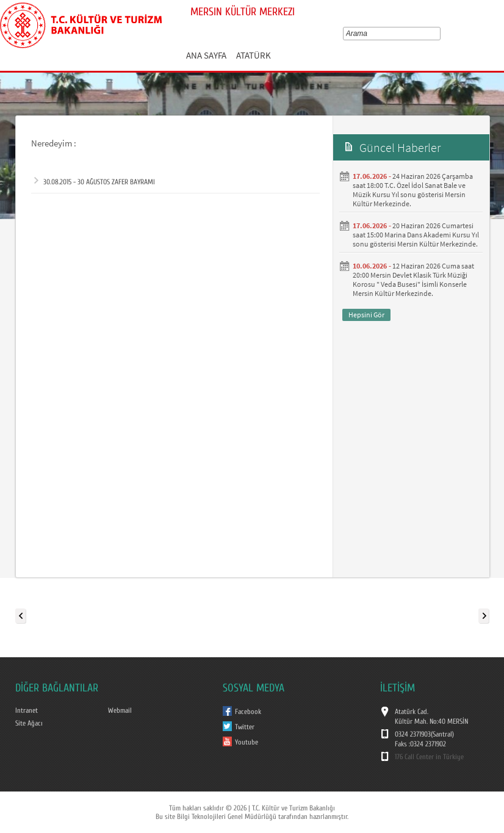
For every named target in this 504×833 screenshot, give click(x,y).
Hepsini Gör (366, 315)
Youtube (247, 742)
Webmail (120, 710)
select (440, 34)
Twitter (245, 727)
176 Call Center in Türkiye (429, 757)
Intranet (27, 710)
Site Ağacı (29, 723)
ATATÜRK (254, 55)
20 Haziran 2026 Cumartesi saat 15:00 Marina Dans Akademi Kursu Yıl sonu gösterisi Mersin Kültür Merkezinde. (416, 235)
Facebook (248, 712)
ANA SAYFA (206, 55)
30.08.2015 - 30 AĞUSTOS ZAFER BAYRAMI (95, 182)
